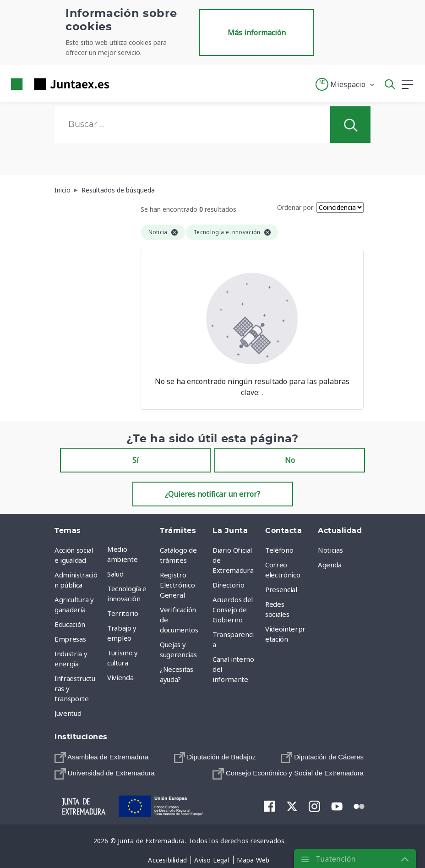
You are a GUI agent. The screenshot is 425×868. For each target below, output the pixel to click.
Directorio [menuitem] (229, 585)
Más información (257, 33)
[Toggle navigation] (122, 84)
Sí (136, 460)
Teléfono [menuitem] (279, 550)
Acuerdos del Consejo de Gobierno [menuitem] (233, 610)
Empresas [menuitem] (70, 639)
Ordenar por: (296, 207)
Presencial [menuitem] (281, 589)
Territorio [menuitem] (123, 613)
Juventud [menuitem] (68, 713)
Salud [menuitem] (115, 574)
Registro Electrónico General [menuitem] (177, 585)
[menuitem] (102, 757)
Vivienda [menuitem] (120, 677)
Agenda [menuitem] (330, 565)
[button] (346, 84)
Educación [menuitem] (70, 624)
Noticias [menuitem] (330, 550)
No (290, 460)
